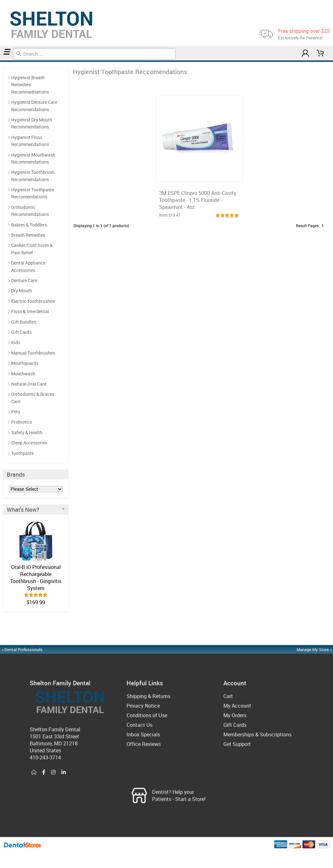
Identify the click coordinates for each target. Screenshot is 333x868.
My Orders (235, 715)
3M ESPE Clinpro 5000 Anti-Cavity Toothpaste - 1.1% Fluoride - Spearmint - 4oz (198, 200)
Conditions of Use (147, 715)
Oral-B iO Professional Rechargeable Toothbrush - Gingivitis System (36, 578)
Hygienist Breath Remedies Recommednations (30, 85)
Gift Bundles (24, 322)
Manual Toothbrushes (33, 353)
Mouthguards (25, 363)
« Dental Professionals (22, 649)
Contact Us (139, 725)
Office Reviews (144, 744)
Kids (16, 342)
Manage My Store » (315, 649)
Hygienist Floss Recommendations (30, 141)
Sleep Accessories (29, 443)
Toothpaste (23, 453)
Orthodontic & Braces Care (33, 398)
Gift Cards (21, 332)
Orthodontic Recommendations (30, 211)
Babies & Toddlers (29, 225)
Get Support (237, 744)
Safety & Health (27, 432)
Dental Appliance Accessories (28, 266)
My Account (237, 706)
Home (1, 61)
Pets (16, 412)
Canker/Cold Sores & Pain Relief (32, 249)
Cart (228, 696)
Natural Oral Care (29, 384)
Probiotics (22, 422)
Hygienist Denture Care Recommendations (34, 106)
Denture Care (24, 280)
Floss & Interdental (30, 311)
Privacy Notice (143, 706)
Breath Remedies (28, 235)
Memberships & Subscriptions (257, 734)
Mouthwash (23, 374)
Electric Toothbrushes (33, 301)
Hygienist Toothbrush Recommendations (33, 176)
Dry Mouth (22, 291)
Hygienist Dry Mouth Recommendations (32, 123)
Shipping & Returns (148, 696)
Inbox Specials (143, 734)
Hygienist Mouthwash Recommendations (33, 158)
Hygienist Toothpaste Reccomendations (6, 61)
